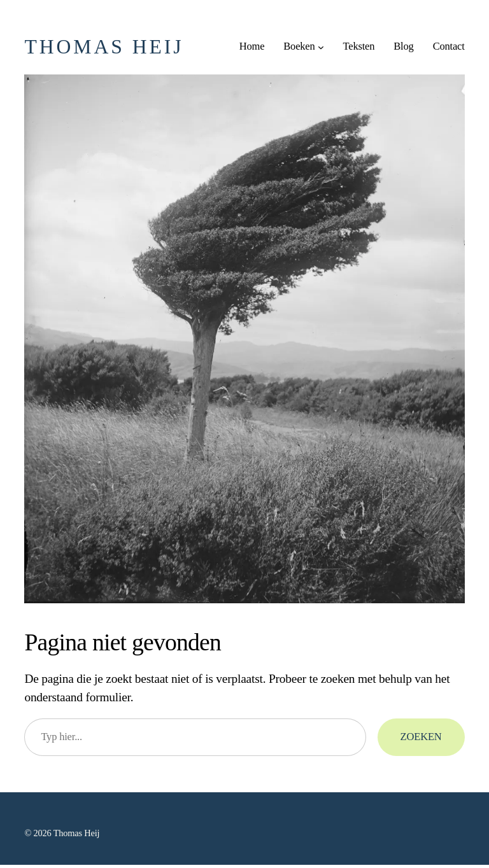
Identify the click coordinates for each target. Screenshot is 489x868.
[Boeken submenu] (321, 47)
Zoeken (421, 737)
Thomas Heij (104, 47)
